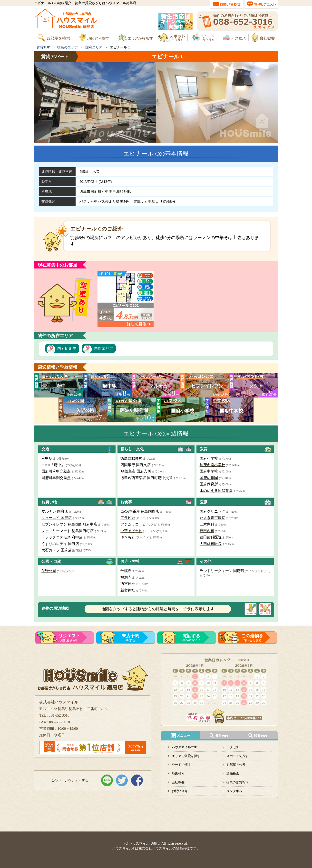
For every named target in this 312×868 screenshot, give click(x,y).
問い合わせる (252, 638)
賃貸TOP (43, 47)
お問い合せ (180, 791)
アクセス (233, 747)
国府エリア (94, 47)
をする (130, 638)
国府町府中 (67, 348)
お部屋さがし (69, 638)
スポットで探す (238, 756)
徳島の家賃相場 (238, 782)
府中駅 (150, 202)
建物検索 (233, 773)
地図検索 (178, 773)
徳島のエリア (68, 47)
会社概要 (178, 782)
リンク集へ (234, 791)
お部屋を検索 (236, 765)
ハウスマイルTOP (184, 747)
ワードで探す (181, 765)
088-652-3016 (191, 638)
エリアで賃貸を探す (186, 756)
